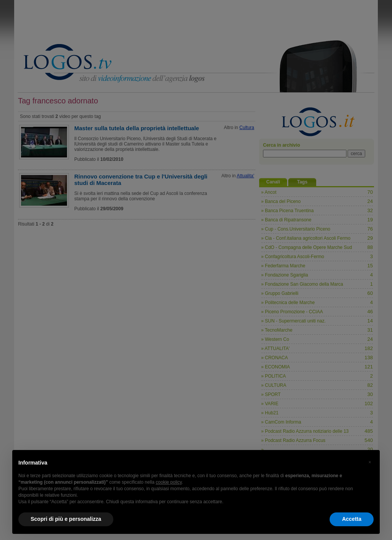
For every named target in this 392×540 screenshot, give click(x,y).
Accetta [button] (352, 519)
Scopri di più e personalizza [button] (66, 519)
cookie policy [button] (169, 482)
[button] (370, 462)
